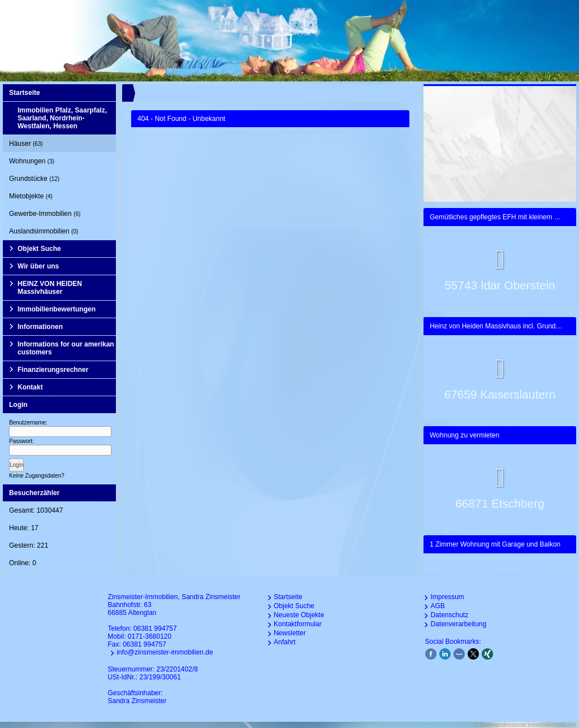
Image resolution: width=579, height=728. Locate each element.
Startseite (25, 93)
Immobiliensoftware (552, 725)
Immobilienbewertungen (57, 309)
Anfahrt (285, 642)
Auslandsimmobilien (44, 231)
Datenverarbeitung (458, 624)
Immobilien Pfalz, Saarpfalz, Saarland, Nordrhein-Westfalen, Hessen (62, 118)
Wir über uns (38, 266)
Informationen (40, 327)
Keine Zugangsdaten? (37, 476)
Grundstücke (34, 179)
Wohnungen (32, 161)
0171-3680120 (150, 636)
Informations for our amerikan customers (66, 348)
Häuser (26, 144)
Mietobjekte (31, 196)
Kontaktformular (298, 624)
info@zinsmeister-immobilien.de (165, 652)
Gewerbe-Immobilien (45, 214)
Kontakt (30, 387)
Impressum (447, 597)
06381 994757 (155, 629)
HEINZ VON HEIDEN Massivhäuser (50, 288)
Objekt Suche (39, 249)
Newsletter (290, 633)
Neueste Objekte (299, 615)
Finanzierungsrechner (53, 370)
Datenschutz (449, 615)
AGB (437, 606)
